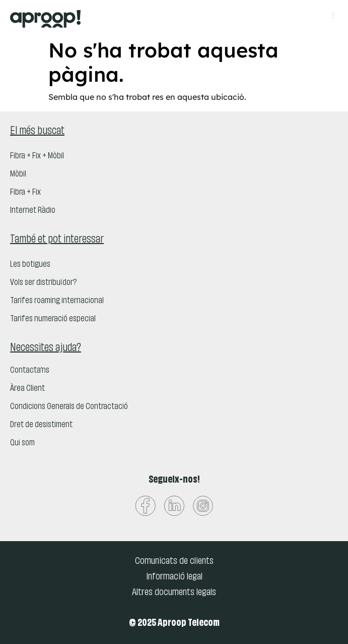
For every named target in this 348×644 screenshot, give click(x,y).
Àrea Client (27, 389)
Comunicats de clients (174, 561)
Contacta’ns (30, 371)
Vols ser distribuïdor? (43, 283)
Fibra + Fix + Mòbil (37, 156)
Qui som (22, 443)
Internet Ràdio (33, 211)
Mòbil (18, 174)
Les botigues (30, 265)
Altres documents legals (174, 593)
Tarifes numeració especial (53, 319)
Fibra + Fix (25, 193)
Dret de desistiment (41, 425)
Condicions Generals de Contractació (69, 407)
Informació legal (174, 577)
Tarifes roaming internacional (57, 301)
